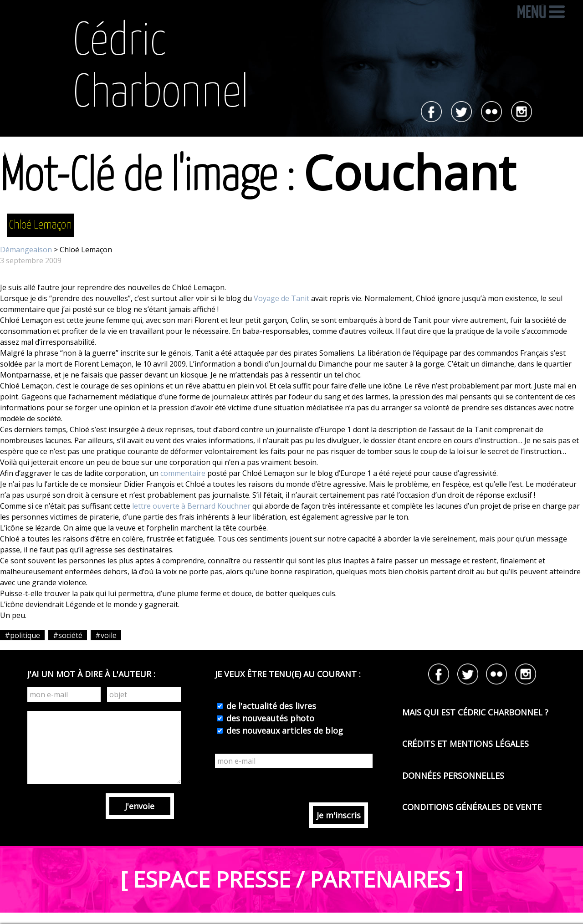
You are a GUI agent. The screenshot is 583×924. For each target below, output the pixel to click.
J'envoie (140, 806)
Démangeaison (26, 250)
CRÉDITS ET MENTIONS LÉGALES (465, 744)
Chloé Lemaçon (40, 225)
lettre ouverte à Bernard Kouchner (191, 506)
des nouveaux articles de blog (284, 730)
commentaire (183, 473)
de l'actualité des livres (270, 706)
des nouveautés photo (269, 718)
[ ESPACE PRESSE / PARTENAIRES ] (291, 879)
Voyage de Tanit (281, 298)
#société (68, 635)
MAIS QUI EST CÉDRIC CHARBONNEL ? (475, 712)
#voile (106, 635)
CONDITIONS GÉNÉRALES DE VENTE (472, 807)
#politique (22, 635)
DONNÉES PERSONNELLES (453, 776)
